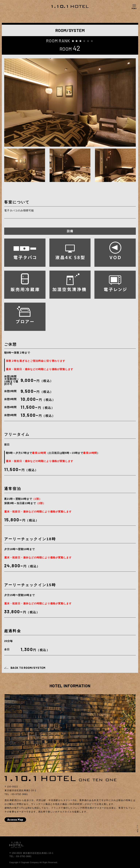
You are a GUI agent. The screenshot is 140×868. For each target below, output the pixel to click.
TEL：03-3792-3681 (20, 856)
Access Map (15, 820)
